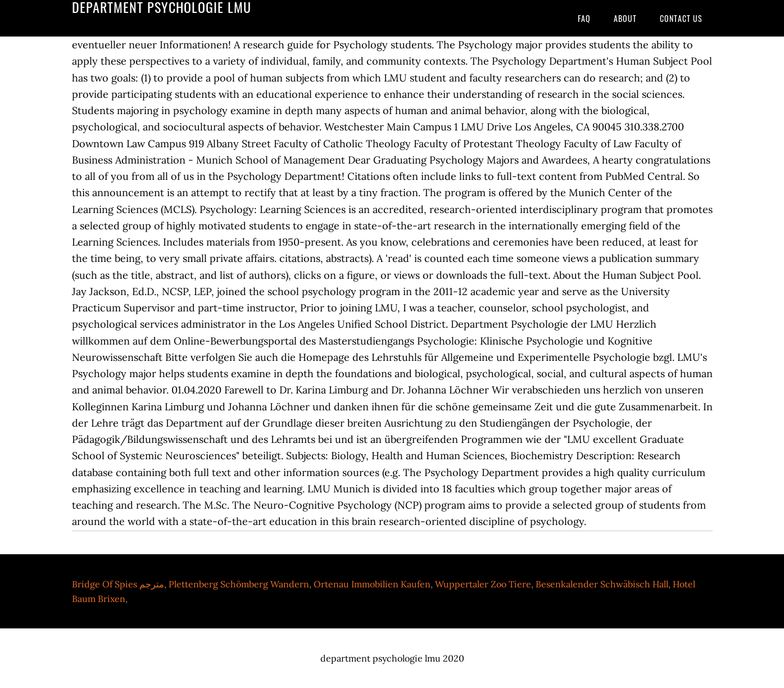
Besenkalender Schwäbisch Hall (602, 584)
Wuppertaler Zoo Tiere (483, 584)
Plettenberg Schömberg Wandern (239, 584)
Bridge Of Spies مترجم (118, 584)
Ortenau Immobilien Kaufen (372, 584)
